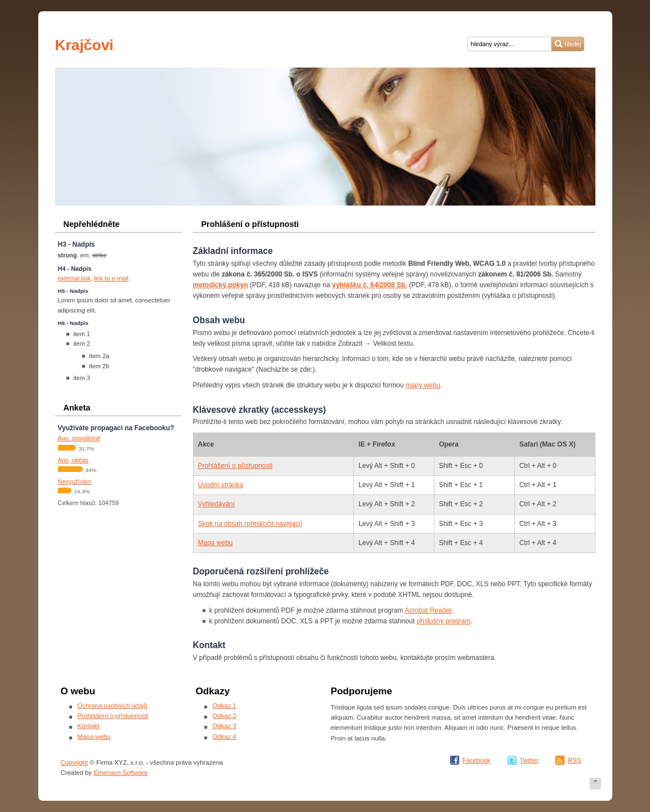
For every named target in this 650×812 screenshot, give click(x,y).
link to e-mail (111, 278)
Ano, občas (73, 460)
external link (74, 278)
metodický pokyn (221, 285)
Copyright (75, 762)
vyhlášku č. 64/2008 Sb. (369, 285)
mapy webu (423, 385)
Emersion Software (120, 773)
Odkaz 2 (225, 716)
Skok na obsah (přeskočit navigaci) (250, 524)
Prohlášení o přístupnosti (236, 466)
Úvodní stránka (221, 485)
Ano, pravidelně (79, 438)
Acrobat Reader (428, 610)
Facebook (477, 760)
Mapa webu (216, 543)
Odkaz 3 (225, 726)
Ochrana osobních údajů (113, 706)
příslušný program (443, 621)
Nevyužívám (75, 481)
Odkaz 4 (225, 737)
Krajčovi (87, 45)
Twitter (530, 760)
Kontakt (89, 726)
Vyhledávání (217, 504)
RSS (574, 760)
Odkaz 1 (225, 706)
